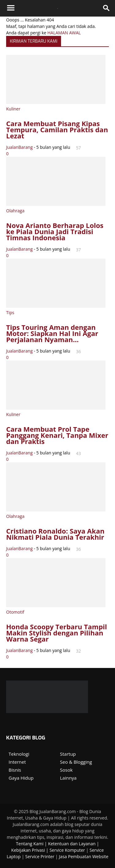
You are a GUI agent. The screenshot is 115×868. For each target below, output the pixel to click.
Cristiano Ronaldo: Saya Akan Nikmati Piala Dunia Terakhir (55, 534)
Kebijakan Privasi (28, 850)
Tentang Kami (30, 844)
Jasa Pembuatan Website (84, 856)
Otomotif (15, 612)
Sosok (66, 770)
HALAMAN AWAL (64, 33)
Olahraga (15, 211)
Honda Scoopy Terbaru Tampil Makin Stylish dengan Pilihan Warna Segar (57, 633)
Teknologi (19, 754)
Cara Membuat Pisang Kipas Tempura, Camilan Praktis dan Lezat (57, 129)
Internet (17, 762)
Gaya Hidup (21, 778)
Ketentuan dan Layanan (72, 844)
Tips (10, 312)
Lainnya (68, 778)
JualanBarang (19, 147)
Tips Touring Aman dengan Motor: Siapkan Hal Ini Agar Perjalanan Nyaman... (52, 333)
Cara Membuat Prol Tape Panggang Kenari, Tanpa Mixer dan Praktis (57, 435)
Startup (68, 754)
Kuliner (13, 109)
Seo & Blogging (76, 762)
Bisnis (15, 770)
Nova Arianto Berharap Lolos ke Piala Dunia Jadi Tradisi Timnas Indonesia (55, 231)
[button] (106, 8)
